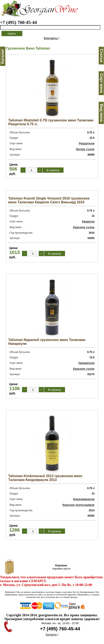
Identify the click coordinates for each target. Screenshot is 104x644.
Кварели (88, 221)
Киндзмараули (84, 499)
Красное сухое (84, 227)
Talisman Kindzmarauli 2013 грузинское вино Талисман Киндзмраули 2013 (45, 478)
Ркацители (87, 143)
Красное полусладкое (78, 505)
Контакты (51, 38)
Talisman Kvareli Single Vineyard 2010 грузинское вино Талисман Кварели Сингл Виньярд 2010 (49, 200)
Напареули (86, 363)
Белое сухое (85, 149)
